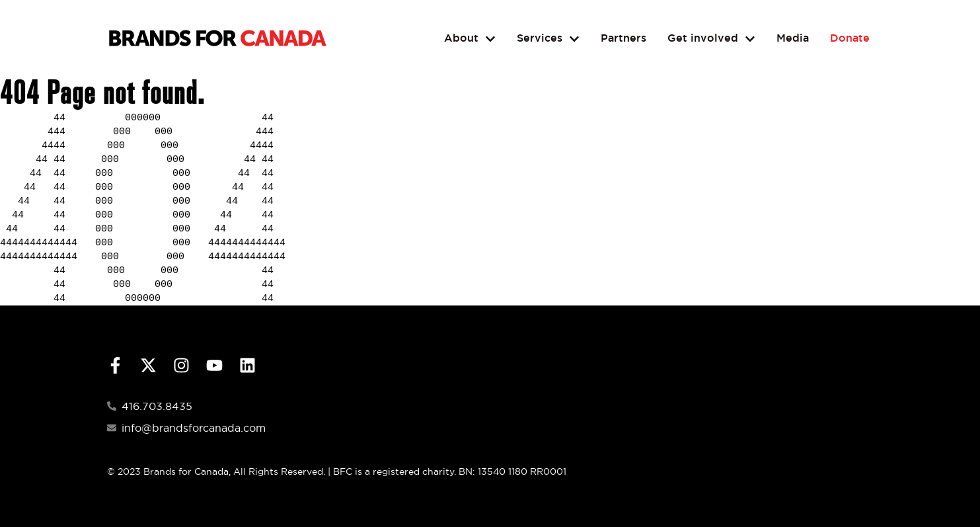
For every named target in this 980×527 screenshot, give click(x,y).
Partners (623, 38)
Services (548, 39)
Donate (850, 38)
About (470, 39)
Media (793, 38)
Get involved (711, 39)
